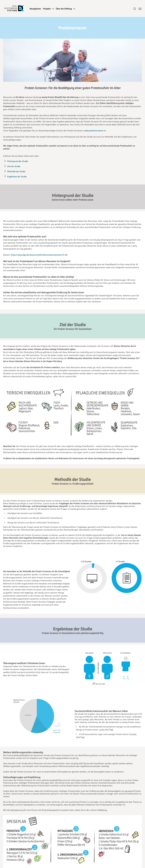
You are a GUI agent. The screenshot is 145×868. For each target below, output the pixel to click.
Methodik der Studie (16, 172)
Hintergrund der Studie (18, 161)
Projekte (48, 9)
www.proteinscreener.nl (95, 131)
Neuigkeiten (35, 9)
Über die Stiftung (65, 9)
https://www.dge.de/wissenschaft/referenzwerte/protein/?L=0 (39, 255)
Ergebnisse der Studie (17, 177)
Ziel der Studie (14, 166)
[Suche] (135, 9)
